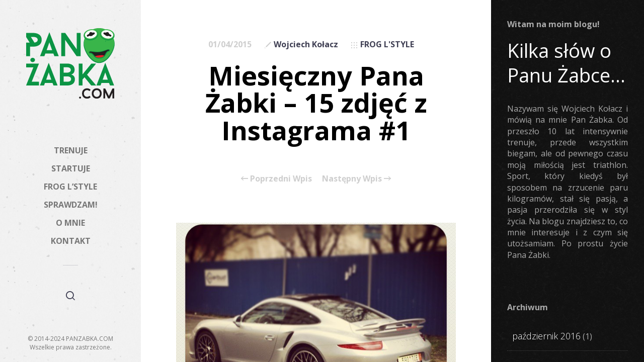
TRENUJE (71, 150)
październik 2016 (546, 336)
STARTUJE (71, 168)
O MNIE (70, 223)
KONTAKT (71, 241)
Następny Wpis (356, 178)
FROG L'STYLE (387, 44)
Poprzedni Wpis (276, 178)
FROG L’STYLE (70, 187)
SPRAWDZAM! (71, 205)
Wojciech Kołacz (306, 44)
